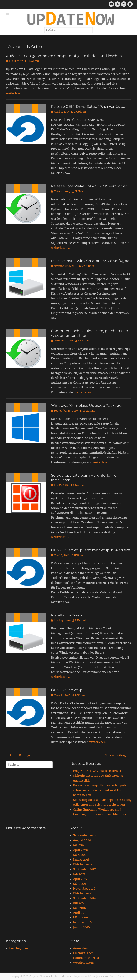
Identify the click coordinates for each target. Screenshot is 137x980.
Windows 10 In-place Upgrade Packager (87, 405)
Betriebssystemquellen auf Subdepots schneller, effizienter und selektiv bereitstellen (100, 790)
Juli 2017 (79, 874)
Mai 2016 (80, 908)
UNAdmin (34, 61)
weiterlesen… (15, 93)
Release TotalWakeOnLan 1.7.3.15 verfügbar (89, 186)
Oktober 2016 (83, 893)
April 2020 (80, 850)
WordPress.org (83, 963)
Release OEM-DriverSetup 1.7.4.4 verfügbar (89, 106)
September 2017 (84, 869)
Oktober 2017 (83, 864)
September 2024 (85, 835)
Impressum (81, 976)
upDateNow (39, 976)
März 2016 (81, 917)
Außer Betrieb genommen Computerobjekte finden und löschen (64, 56)
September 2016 (85, 898)
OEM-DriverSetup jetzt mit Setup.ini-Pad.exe (91, 550)
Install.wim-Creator (68, 615)
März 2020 (81, 855)
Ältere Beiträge (18, 755)
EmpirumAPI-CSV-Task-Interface (97, 771)
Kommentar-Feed (86, 958)
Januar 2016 (82, 927)
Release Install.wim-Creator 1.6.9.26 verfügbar (91, 261)
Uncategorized (19, 948)
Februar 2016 (82, 922)
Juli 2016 (79, 903)
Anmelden (80, 948)
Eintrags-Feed (83, 953)
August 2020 (82, 840)
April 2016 (80, 913)
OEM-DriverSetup (67, 690)
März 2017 (80, 884)
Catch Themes (118, 976)
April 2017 (80, 879)
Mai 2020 (80, 845)
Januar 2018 (81, 859)
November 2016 (84, 888)
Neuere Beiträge (118, 755)
